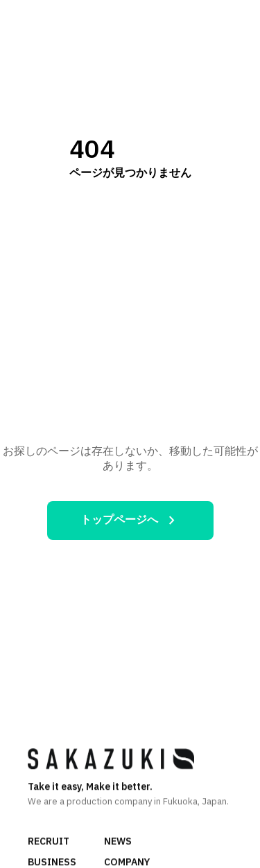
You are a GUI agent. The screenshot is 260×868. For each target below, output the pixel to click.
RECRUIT (49, 843)
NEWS (118, 843)
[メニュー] (235, 20)
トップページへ (130, 521)
